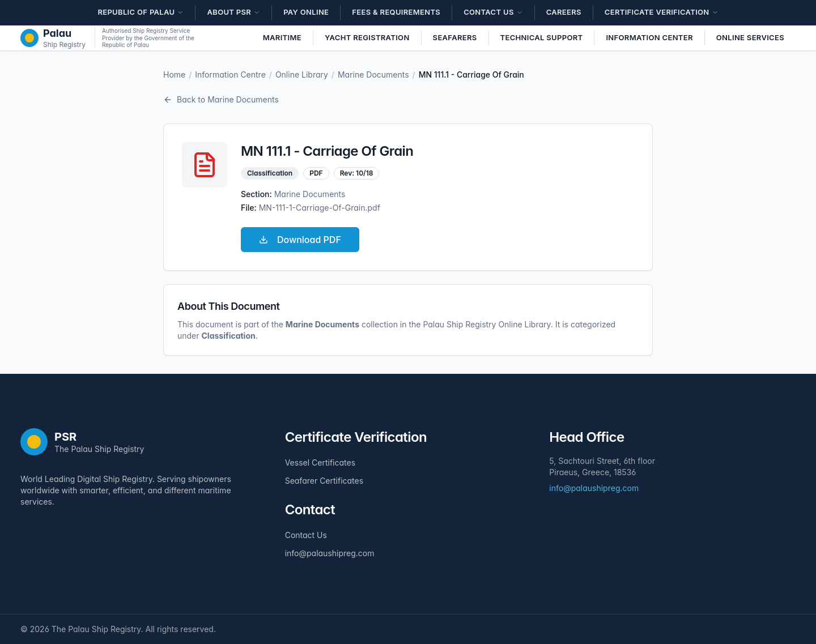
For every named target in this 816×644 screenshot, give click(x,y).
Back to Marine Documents (221, 99)
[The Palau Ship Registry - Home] (53, 38)
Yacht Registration (367, 37)
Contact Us (306, 535)
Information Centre (230, 74)
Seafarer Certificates (324, 481)
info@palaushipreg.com (330, 553)
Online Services (750, 37)
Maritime (282, 37)
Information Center (649, 37)
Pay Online (306, 12)
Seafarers (455, 37)
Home (174, 74)
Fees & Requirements (396, 12)
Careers (564, 12)
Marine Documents (373, 74)
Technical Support (542, 37)
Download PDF (300, 240)
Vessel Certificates (320, 462)
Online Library (302, 74)
